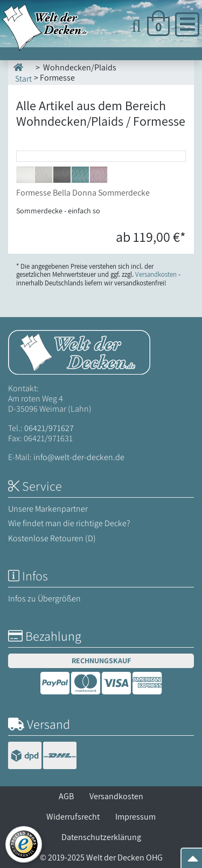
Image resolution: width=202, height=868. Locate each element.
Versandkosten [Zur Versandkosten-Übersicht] (156, 274)
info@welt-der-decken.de (79, 457)
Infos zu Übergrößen (44, 598)
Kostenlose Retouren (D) (52, 538)
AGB (66, 796)
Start (23, 72)
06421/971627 (49, 428)
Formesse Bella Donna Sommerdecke (83, 193)
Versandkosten (116, 796)
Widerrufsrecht (73, 817)
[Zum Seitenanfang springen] (193, 862)
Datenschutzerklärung (101, 837)
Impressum (135, 817)
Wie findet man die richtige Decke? (69, 523)
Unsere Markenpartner (48, 509)
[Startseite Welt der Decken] (79, 351)
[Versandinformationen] (42, 757)
